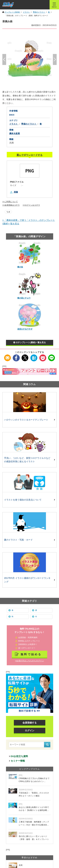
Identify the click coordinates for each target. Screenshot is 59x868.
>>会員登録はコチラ (11, 205)
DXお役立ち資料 (19, 756)
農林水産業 (15, 133)
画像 (16, 192)
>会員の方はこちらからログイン (29, 661)
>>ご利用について (10, 202)
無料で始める (31, 654)
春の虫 (20, 267)
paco (12, 114)
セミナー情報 (18, 761)
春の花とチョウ (24, 298)
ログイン (30, 730)
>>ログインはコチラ (31, 205)
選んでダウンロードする (29, 155)
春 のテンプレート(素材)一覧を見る (29, 342)
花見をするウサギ (25, 329)
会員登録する (30, 723)
